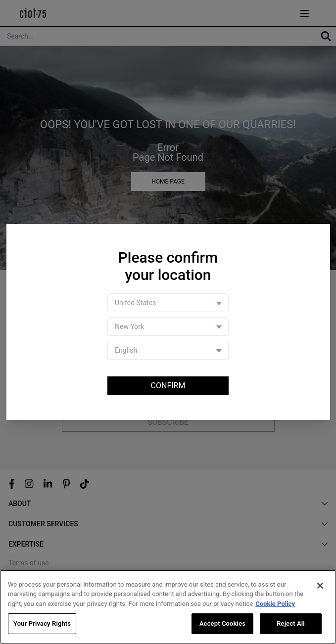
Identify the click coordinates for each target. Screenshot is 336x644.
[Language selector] (168, 350)
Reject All (291, 624)
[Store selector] (168, 326)
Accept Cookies (222, 624)
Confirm (168, 386)
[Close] (320, 586)
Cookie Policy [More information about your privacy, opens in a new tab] (275, 604)
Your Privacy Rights (42, 624)
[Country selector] (168, 303)
